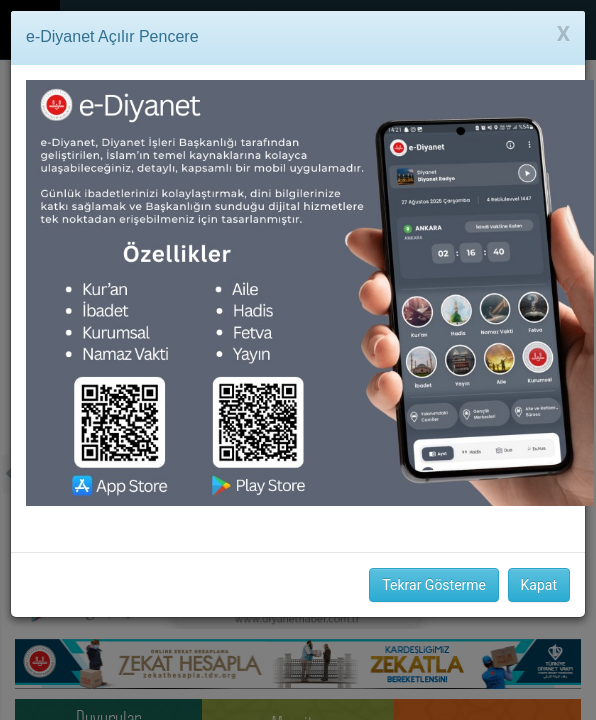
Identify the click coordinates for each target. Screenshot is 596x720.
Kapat (539, 585)
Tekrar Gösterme (434, 585)
